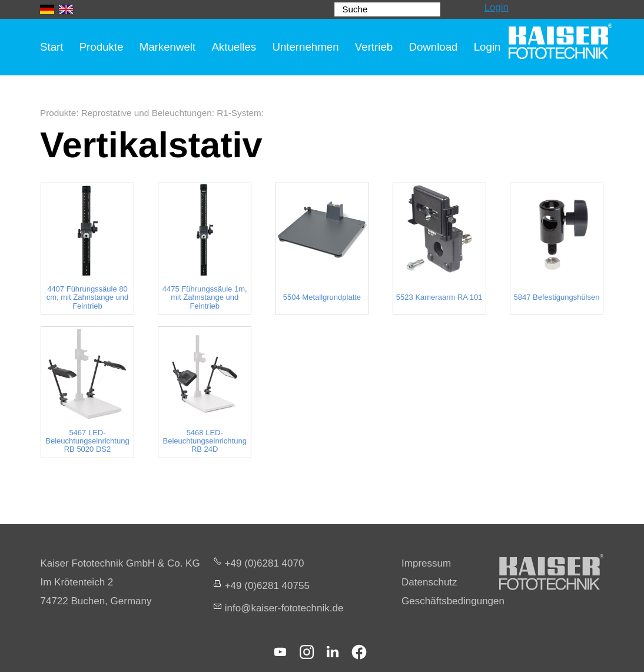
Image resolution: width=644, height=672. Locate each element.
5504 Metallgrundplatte (322, 297)
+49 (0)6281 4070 (265, 563)
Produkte (102, 47)
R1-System (239, 113)
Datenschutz (429, 582)
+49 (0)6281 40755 (267, 586)
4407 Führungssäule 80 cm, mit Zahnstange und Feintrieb (87, 298)
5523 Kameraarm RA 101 (439, 297)
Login (496, 7)
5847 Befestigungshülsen (556, 297)
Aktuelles (234, 47)
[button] (280, 652)
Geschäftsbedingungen (453, 601)
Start (52, 47)
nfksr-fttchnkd (284, 608)
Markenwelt (168, 47)
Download (433, 47)
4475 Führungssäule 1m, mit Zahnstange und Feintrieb (205, 298)
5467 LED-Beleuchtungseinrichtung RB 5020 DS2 (87, 441)
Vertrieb (374, 47)
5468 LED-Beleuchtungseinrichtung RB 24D (205, 441)
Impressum (426, 563)
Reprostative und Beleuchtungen (147, 113)
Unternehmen (305, 47)
